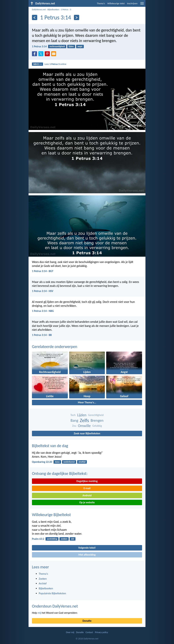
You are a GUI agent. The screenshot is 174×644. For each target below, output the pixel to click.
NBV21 (38, 64)
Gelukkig (97, 426)
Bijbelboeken (53, 9)
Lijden (82, 415)
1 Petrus (64, 9)
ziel (73, 539)
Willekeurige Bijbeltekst (51, 515)
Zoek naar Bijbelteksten (87, 433)
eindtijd (82, 462)
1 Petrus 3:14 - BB (42, 335)
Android (87, 495)
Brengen (97, 420)
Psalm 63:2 (38, 539)
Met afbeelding (87, 555)
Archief (43, 583)
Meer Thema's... (87, 402)
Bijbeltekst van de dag (50, 446)
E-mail (87, 488)
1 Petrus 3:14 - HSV (43, 291)
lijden (71, 46)
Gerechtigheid (96, 415)
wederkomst (69, 462)
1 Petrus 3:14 (39, 46)
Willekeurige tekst (116, 3)
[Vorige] (35, 17)
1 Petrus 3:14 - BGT (43, 271)
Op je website (87, 502)
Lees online (55, 64)
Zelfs (84, 420)
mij (39, 613)
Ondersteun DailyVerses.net (55, 606)
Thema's (101, 3)
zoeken (64, 539)
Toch (73, 415)
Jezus (57, 462)
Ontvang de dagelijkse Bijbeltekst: (60, 473)
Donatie (87, 621)
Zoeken (43, 579)
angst (80, 46)
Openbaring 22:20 (42, 462)
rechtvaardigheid (57, 46)
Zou (74, 426)
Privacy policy (102, 632)
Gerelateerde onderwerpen (55, 347)
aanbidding (52, 539)
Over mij (70, 632)
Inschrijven (132, 3)
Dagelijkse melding (87, 481)
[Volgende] (77, 17)
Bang (74, 420)
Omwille (84, 426)
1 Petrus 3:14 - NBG (43, 311)
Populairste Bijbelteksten (52, 593)
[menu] (142, 5)
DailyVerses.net (39, 9)
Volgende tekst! (87, 548)
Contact (89, 632)
